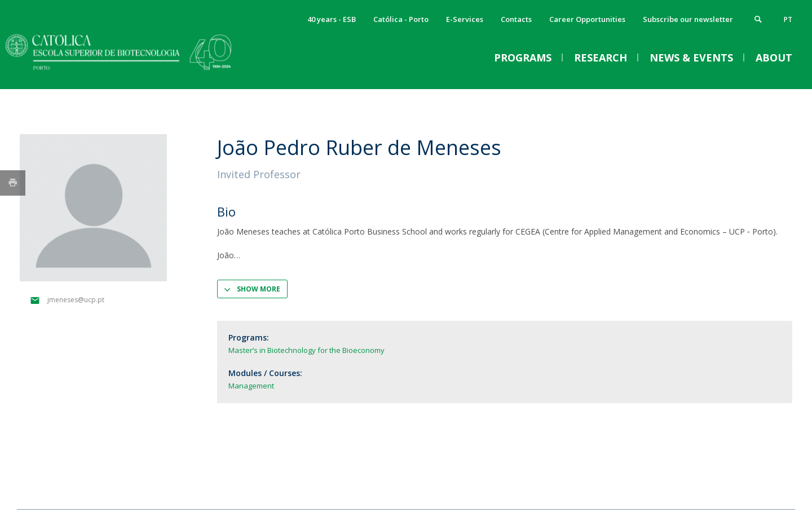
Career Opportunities (587, 19)
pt (788, 19)
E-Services (465, 19)
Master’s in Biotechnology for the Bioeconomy (306, 350)
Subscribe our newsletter (688, 19)
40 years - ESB (332, 19)
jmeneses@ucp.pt (76, 300)
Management (251, 386)
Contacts (516, 19)
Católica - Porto (401, 19)
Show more (259, 289)
